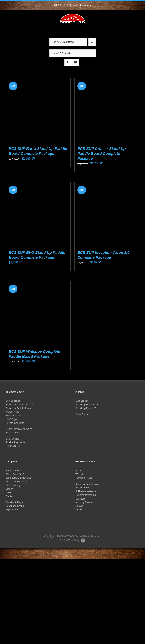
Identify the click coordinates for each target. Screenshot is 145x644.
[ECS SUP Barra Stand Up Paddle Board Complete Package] (38, 110)
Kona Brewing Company (89, 484)
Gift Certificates (14, 446)
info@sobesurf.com (82, 5)
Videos (9, 489)
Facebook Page (14, 502)
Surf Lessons (13, 401)
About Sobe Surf (15, 474)
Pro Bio (79, 470)
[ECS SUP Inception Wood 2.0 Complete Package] (107, 214)
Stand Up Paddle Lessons (20, 404)
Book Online (12, 439)
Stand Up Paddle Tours (18, 408)
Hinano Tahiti (82, 488)
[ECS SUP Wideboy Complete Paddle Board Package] (38, 313)
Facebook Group (15, 506)
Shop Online (12, 433)
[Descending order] (92, 42)
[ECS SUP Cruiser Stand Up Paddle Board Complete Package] (107, 110)
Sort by (63, 42)
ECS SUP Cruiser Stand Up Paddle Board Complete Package (102, 154)
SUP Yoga (11, 419)
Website (80, 474)
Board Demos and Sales (19, 429)
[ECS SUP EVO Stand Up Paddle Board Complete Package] (38, 214)
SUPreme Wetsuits (86, 491)
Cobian (79, 506)
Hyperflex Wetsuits (86, 495)
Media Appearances (17, 482)
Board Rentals (13, 416)
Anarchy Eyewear (85, 502)
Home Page (12, 470)
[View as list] (76, 63)
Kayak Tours (12, 412)
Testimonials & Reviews (19, 478)
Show (62, 53)
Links (8, 492)
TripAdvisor (12, 510)
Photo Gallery (13, 485)
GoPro (79, 510)
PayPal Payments (15, 442)
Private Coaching (15, 423)
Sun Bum (80, 499)
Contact (10, 496)
